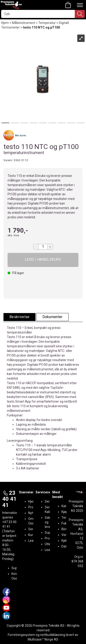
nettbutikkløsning (53, 635)
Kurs (31, 535)
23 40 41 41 (9, 499)
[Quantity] (43, 247)
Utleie (49, 544)
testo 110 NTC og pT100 (41, 27)
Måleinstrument (24, 23)
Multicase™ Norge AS (43, 639)
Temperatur (47, 23)
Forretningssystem (21, 635)
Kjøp (43, 260)
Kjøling (66, 541)
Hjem (5, 23)
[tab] (19, 317)
